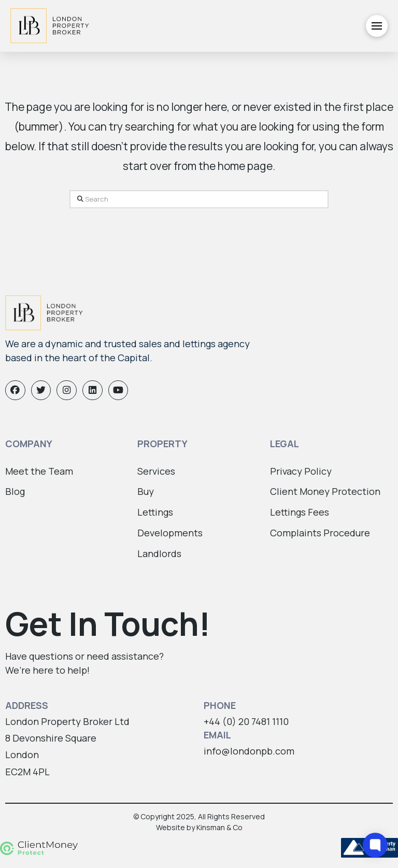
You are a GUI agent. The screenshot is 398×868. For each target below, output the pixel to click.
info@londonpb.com (249, 751)
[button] (377, 26)
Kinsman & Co (219, 827)
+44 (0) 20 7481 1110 (246, 721)
